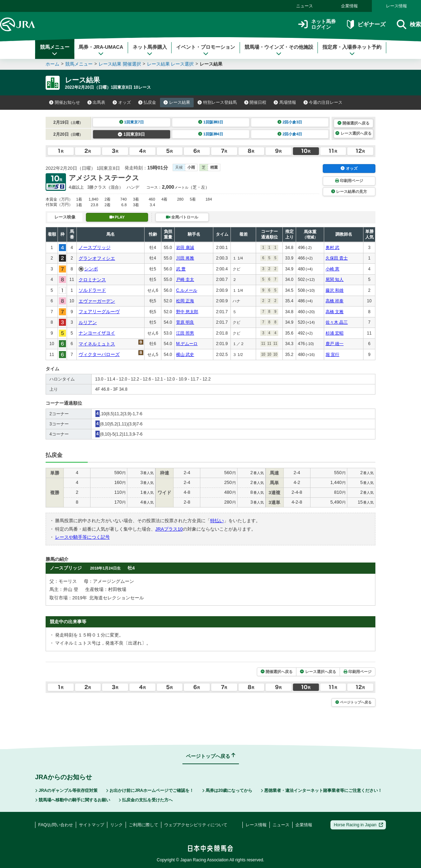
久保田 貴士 (337, 258)
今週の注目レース (323, 102)
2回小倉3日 (290, 122)
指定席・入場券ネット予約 (352, 50)
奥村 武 (332, 248)
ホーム (52, 64)
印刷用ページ (349, 181)
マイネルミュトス (97, 344)
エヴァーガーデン (97, 301)
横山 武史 (185, 355)
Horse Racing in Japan (358, 825)
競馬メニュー (55, 50)
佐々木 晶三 (337, 322)
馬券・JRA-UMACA (101, 50)
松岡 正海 (185, 301)
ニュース (305, 6)
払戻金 (147, 102)
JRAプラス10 (169, 529)
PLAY (117, 217)
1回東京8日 (131, 134)
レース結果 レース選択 (171, 64)
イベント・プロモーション (206, 50)
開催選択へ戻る (353, 123)
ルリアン (88, 322)
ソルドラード (92, 290)
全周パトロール (182, 217)
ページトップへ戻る (353, 702)
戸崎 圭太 (185, 280)
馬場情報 (285, 102)
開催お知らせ (65, 102)
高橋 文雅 (335, 312)
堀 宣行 (332, 355)
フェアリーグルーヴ (99, 312)
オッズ (122, 102)
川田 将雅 (185, 258)
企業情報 (349, 6)
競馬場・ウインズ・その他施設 (279, 50)
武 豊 (181, 269)
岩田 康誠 (185, 248)
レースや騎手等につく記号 (82, 537)
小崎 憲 (332, 269)
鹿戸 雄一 (335, 344)
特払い (217, 521)
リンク (116, 825)
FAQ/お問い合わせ (56, 825)
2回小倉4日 (290, 134)
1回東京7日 (132, 122)
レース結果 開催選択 (120, 64)
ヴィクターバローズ (99, 354)
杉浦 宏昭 (335, 333)
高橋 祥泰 (335, 301)
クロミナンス (92, 280)
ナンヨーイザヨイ (97, 333)
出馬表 (96, 102)
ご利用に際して (143, 825)
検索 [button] (409, 24)
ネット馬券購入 (150, 50)
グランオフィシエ (97, 258)
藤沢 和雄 (335, 290)
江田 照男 (185, 333)
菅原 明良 (185, 322)
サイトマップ (92, 825)
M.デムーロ (187, 344)
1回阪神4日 (211, 134)
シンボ (91, 269)
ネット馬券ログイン (317, 24)
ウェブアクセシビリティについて (196, 825)
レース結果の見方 (349, 191)
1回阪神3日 (211, 122)
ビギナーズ (366, 24)
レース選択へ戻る (353, 133)
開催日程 (255, 102)
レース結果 (177, 102)
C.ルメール (187, 290)
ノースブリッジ (95, 247)
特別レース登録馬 (217, 102)
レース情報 (396, 6)
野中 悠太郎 (187, 312)
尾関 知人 (335, 280)
